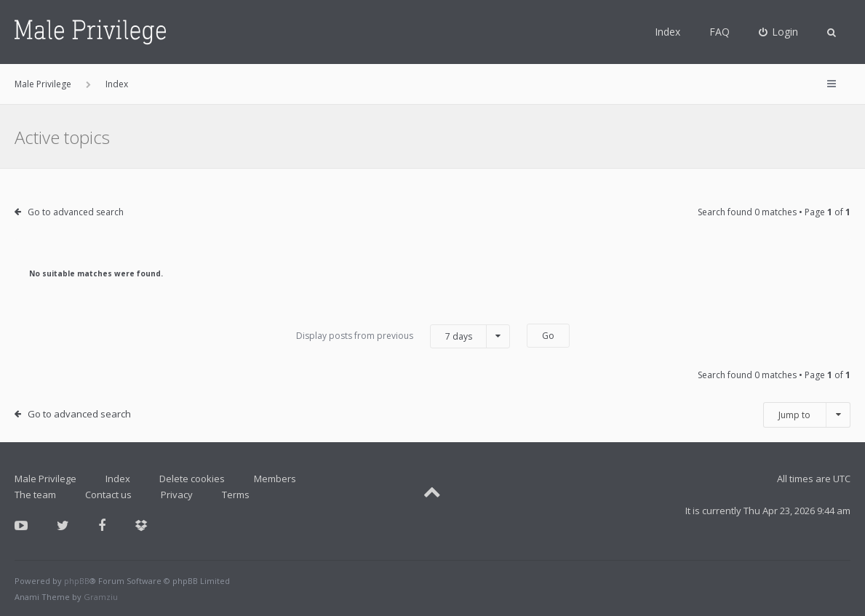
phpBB (77, 581)
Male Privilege (45, 479)
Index (667, 32)
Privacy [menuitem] (177, 495)
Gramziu (101, 597)
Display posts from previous (403, 336)
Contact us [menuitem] (108, 495)
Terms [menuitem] (236, 495)
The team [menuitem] (35, 495)
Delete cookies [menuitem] (192, 479)
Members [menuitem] (275, 479)
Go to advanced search (76, 212)
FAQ (719, 32)
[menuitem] (779, 32)
